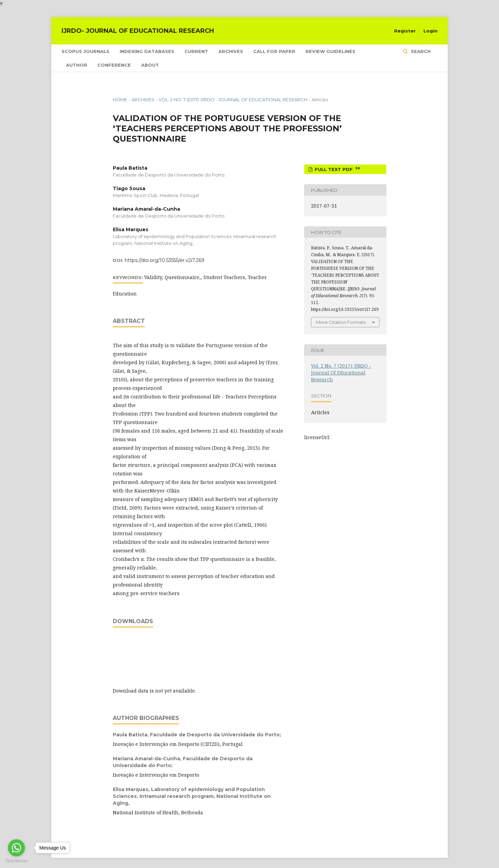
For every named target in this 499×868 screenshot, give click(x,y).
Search (420, 51)
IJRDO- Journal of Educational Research (138, 31)
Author (77, 65)
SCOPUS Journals (85, 51)
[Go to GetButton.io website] (16, 861)
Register (405, 31)
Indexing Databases (147, 51)
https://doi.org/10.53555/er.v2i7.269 (165, 260)
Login (430, 31)
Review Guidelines (331, 51)
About (150, 65)
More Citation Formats (341, 322)
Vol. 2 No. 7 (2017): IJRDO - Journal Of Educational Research (233, 100)
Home (120, 100)
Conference (114, 65)
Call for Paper (274, 51)
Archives (231, 51)
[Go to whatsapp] (16, 848)
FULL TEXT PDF (337, 169)
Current (196, 51)
